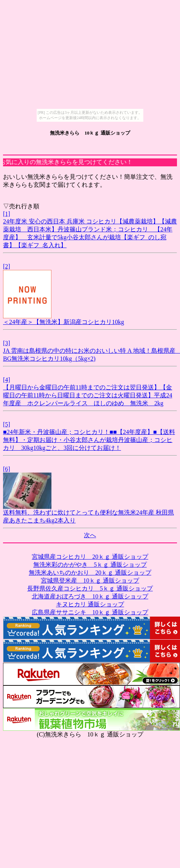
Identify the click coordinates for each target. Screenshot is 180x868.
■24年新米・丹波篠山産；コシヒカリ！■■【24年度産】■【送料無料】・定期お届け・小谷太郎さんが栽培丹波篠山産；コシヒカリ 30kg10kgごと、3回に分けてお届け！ (89, 440)
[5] (7, 424)
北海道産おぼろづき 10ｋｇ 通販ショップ (90, 596)
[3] (7, 343)
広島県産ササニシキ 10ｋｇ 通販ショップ (90, 612)
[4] (7, 380)
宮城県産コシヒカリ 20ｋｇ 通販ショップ (90, 557)
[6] (7, 469)
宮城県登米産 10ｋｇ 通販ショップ (90, 580)
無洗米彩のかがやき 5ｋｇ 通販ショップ (90, 565)
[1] (7, 214)
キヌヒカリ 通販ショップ (90, 604)
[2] (7, 266)
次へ (90, 535)
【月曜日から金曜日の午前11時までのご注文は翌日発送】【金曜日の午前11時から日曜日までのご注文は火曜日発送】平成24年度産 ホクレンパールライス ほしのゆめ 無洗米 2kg (88, 395)
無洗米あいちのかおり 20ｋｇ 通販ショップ (90, 573)
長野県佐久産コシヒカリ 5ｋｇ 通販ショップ (90, 588)
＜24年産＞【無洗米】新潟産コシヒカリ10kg (64, 322)
